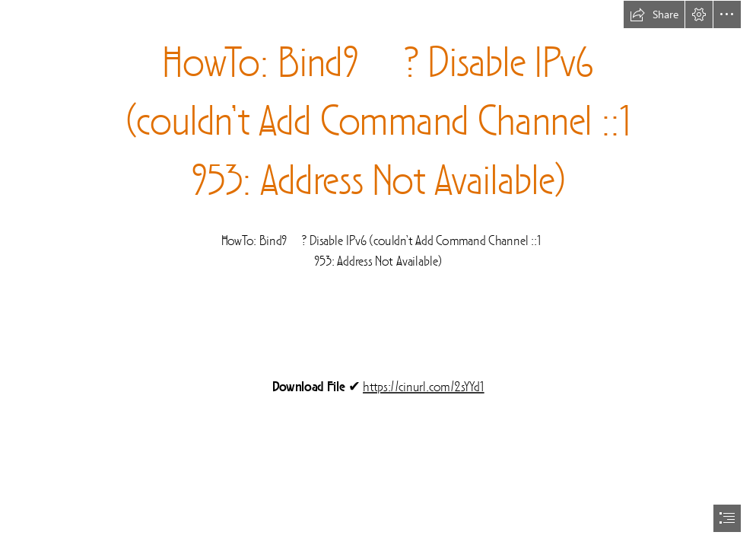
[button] (654, 14)
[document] (378, 274)
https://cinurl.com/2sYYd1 (424, 388)
